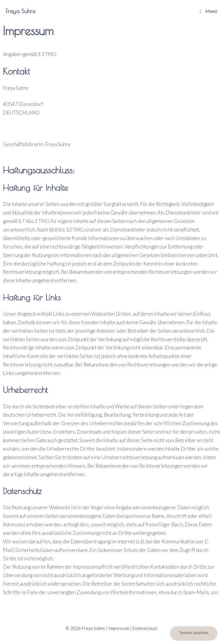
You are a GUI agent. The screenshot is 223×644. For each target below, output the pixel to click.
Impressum (119, 628)
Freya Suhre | (95, 628)
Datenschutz (145, 628)
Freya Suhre (21, 11)
